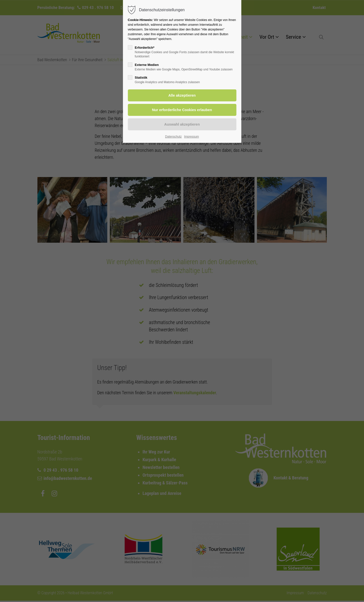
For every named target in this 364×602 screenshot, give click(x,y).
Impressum (191, 137)
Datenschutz (174, 137)
